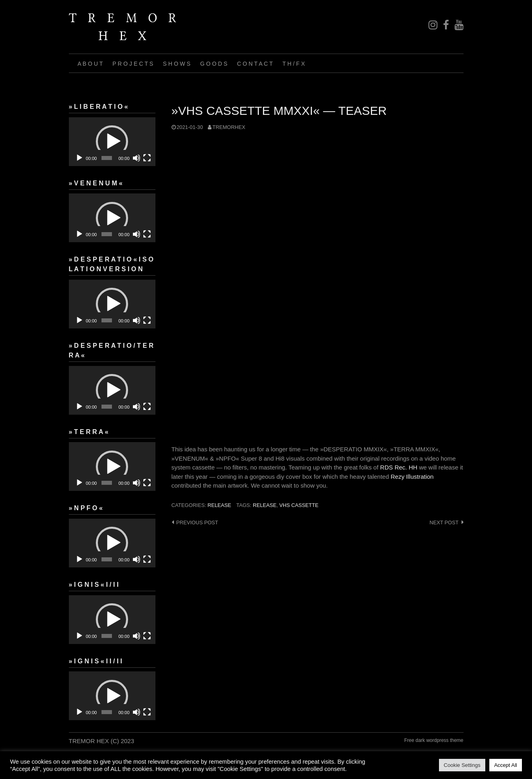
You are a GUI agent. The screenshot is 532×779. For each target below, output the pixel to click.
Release (265, 505)
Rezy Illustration (412, 477)
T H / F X (294, 64)
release (219, 505)
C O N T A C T (255, 64)
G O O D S (214, 64)
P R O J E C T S (133, 64)
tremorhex (229, 127)
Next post (444, 522)
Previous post (197, 522)
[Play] (79, 158)
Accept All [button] (506, 765)
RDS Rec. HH (399, 467)
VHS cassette (299, 505)
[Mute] (137, 158)
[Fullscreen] (147, 158)
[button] (112, 141)
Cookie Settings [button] (462, 765)
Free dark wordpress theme (434, 740)
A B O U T (90, 64)
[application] (112, 142)
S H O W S (176, 64)
